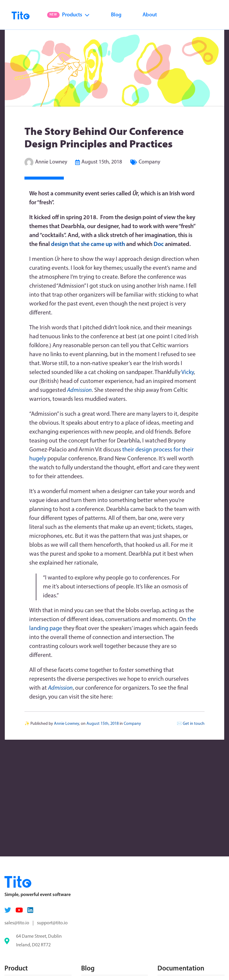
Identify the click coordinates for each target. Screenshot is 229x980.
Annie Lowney (51, 162)
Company (149, 162)
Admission (60, 688)
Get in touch (194, 724)
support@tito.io (52, 923)
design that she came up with (88, 244)
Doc (159, 244)
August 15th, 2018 (102, 162)
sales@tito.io (17, 923)
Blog (116, 15)
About (150, 15)
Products (68, 15)
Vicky (188, 373)
